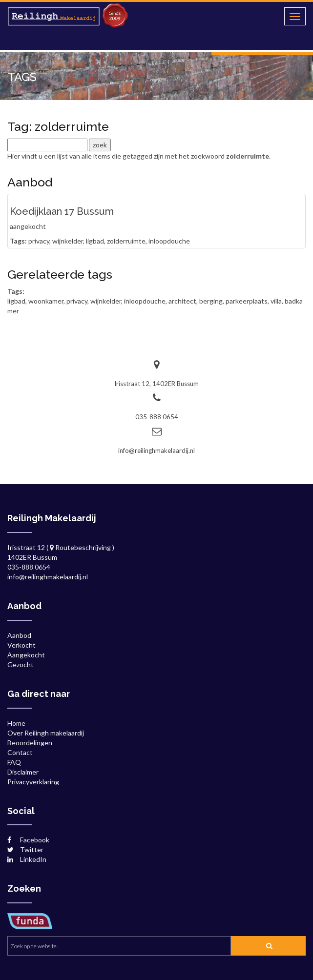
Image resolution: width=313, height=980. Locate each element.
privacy (39, 241)
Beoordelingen (30, 743)
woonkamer (46, 301)
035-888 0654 (157, 417)
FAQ (14, 762)
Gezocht (21, 664)
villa (276, 301)
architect (182, 301)
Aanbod (19, 635)
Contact (20, 752)
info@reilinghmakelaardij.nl (156, 450)
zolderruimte (126, 241)
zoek (265, 948)
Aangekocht (26, 655)
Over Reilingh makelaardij (46, 733)
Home (16, 723)
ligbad (95, 241)
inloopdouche (169, 241)
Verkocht (21, 645)
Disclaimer (23, 772)
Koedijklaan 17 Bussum (62, 211)
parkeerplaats (247, 301)
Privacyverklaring (33, 782)
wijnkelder (68, 241)
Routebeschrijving (80, 547)
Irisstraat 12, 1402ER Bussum (156, 384)
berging (211, 301)
